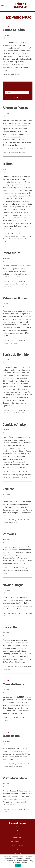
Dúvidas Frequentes (17, 845)
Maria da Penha (13, 684)
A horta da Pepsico (15, 108)
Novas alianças (13, 585)
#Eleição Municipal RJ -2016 (11, 236)
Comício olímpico (14, 424)
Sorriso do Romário (16, 354)
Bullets (7, 164)
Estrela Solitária (14, 30)
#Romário (25, 413)
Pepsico (7, 120)
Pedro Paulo (22, 142)
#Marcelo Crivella (8, 413)
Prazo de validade (15, 778)
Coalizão (8, 489)
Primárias (9, 534)
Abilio (7, 145)
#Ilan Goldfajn (13, 239)
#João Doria (21, 239)
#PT (4, 616)
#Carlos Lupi (7, 613)
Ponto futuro (11, 253)
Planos (17, 830)
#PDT (22, 613)
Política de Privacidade (18, 841)
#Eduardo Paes (7, 233)
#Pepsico (22, 152)
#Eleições (23, 236)
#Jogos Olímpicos (25, 475)
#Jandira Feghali (14, 284)
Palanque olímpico (15, 298)
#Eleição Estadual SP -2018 (20, 233)
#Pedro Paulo (7, 74)
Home (17, 827)
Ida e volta (10, 627)
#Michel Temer (7, 477)
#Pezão (20, 767)
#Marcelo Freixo (24, 284)
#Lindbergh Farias (18, 666)
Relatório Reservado (20, 6)
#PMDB (5, 573)
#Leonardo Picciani (14, 571)
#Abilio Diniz (7, 152)
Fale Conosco (17, 834)
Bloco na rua (11, 736)
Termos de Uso (18, 838)
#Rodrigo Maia (16, 74)
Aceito (18, 865)
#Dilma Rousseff (8, 472)
